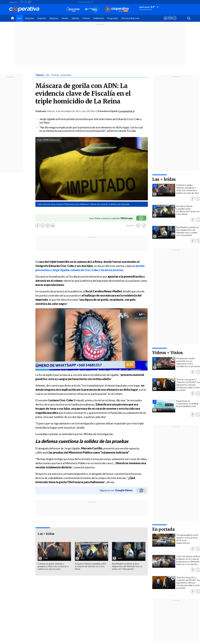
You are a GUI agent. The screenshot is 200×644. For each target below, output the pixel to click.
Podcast (86, 18)
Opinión (75, 18)
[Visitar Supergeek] (174, 21)
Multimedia (99, 18)
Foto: (40, 140)
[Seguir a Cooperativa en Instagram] (30, 2)
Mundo (65, 18)
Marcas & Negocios (130, 18)
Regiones (54, 18)
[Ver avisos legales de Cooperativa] (166, 21)
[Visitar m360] (170, 21)
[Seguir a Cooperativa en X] (26, 2)
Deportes (42, 18)
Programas (113, 18)
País (19, 18)
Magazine (30, 18)
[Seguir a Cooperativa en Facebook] (22, 2)
